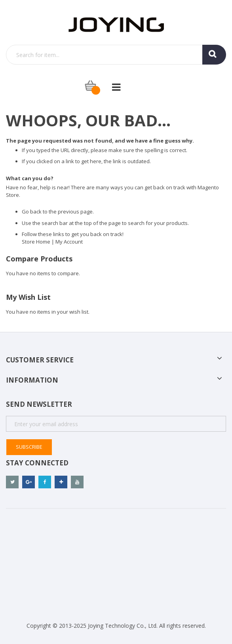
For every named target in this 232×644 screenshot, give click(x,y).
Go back (32, 211)
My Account (69, 242)
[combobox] (116, 55)
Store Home (36, 242)
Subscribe (29, 447)
